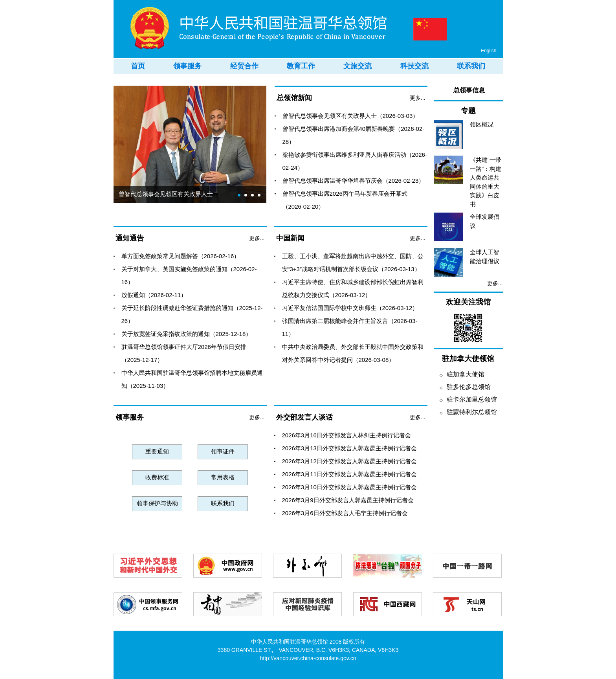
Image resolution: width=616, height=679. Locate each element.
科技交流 (414, 66)
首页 (138, 66)
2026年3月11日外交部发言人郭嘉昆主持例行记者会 (349, 474)
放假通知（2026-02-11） (154, 295)
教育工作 (301, 66)
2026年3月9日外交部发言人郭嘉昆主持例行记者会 (348, 500)
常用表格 (223, 477)
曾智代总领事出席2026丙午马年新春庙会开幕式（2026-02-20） (345, 200)
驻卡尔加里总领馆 (468, 399)
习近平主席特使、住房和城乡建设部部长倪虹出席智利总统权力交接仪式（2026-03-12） (353, 288)
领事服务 (187, 66)
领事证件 (223, 451)
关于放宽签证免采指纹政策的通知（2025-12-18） (187, 334)
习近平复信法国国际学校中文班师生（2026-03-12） (350, 308)
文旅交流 (357, 66)
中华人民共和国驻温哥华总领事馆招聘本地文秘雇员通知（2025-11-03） (192, 379)
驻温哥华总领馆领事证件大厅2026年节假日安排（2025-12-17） (184, 353)
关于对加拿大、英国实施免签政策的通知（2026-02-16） (189, 275)
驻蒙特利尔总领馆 (468, 412)
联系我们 (471, 66)
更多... (418, 98)
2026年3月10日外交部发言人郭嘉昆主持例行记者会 (349, 487)
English (489, 51)
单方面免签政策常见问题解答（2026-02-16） (181, 256)
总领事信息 (469, 90)
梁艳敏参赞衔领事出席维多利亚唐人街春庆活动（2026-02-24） (355, 161)
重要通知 (157, 451)
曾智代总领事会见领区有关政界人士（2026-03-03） (351, 116)
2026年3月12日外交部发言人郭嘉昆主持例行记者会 (349, 461)
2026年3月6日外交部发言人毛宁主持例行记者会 (345, 513)
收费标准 (157, 477)
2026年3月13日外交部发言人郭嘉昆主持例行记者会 (349, 448)
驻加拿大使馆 (462, 374)
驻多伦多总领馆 (465, 387)
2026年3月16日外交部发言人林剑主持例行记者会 (346, 435)
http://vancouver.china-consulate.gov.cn (308, 658)
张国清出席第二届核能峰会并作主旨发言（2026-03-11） (350, 327)
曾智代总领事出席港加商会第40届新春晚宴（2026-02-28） (354, 135)
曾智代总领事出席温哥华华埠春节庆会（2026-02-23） (354, 181)
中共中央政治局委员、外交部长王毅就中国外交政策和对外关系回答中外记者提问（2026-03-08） (353, 353)
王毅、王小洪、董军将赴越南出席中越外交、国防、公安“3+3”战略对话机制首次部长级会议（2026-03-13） (353, 262)
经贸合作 (244, 66)
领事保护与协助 (157, 503)
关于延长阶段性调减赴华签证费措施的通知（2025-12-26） (192, 314)
